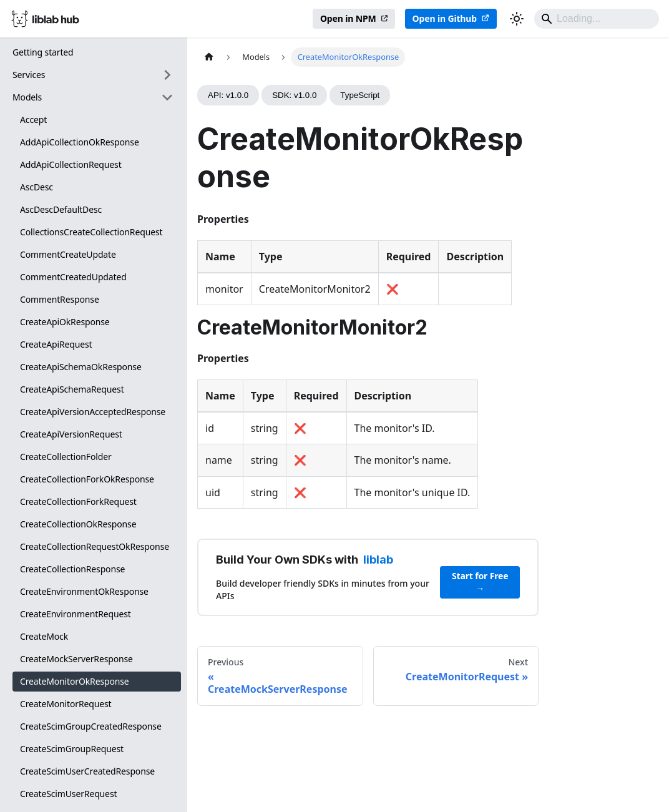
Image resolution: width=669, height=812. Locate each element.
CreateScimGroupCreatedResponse (91, 726)
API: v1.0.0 (228, 95)
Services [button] (29, 75)
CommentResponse (60, 299)
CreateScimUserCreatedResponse (87, 771)
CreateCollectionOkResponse (78, 524)
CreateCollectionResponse (72, 569)
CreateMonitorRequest (66, 704)
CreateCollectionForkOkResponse (87, 479)
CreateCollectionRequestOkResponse (95, 546)
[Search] (597, 19)
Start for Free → (480, 582)
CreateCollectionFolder (66, 457)
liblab (378, 560)
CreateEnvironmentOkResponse (84, 591)
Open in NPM (348, 18)
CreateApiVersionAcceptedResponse (93, 412)
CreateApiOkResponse (65, 322)
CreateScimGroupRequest (72, 749)
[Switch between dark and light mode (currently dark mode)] (517, 19)
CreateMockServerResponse (76, 659)
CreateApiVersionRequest (71, 434)
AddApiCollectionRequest (71, 164)
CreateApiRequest (56, 344)
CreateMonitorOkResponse (75, 681)
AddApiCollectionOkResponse (80, 142)
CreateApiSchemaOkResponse (81, 367)
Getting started (43, 52)
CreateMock (44, 636)
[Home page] (209, 57)
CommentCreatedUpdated (73, 277)
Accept (33, 120)
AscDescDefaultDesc (61, 209)
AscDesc (37, 187)
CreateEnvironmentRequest (76, 614)
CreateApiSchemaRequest (72, 389)
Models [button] (27, 97)
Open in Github (445, 18)
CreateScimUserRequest (68, 794)
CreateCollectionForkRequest (78, 501)
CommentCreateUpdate (68, 254)
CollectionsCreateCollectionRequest (91, 232)
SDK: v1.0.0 (294, 95)
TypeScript (360, 95)
